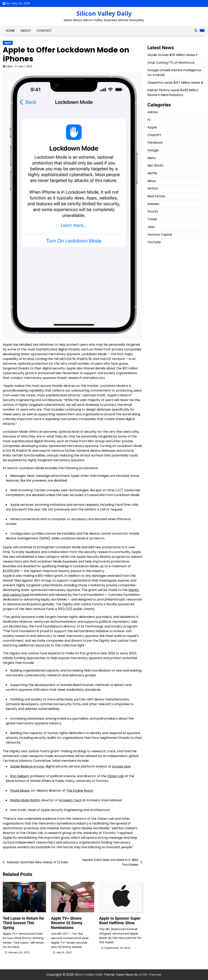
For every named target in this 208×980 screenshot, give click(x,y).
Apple (8, 43)
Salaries (153, 204)
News (152, 181)
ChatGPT (154, 135)
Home (10, 31)
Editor (9, 66)
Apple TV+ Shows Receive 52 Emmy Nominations (67, 923)
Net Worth (155, 166)
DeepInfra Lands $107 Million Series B (175, 83)
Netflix (152, 173)
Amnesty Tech (70, 800)
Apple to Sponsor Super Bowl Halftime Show (120, 921)
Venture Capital (160, 235)
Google (153, 150)
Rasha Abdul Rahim (25, 800)
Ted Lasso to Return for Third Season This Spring (23, 923)
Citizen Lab (115, 776)
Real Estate (156, 196)
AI (149, 120)
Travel (152, 219)
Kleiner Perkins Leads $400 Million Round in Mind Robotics (173, 92)
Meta (151, 158)
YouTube (154, 242)
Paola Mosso (20, 791)
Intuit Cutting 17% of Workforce (171, 63)
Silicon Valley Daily (104, 13)
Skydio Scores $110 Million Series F (173, 55)
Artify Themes (150, 975)
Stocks (153, 211)
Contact (44, 31)
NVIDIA (153, 188)
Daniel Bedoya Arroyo (27, 766)
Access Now (121, 766)
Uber (151, 227)
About (26, 31)
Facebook (155, 143)
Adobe (153, 112)
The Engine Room (80, 791)
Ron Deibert (20, 776)
